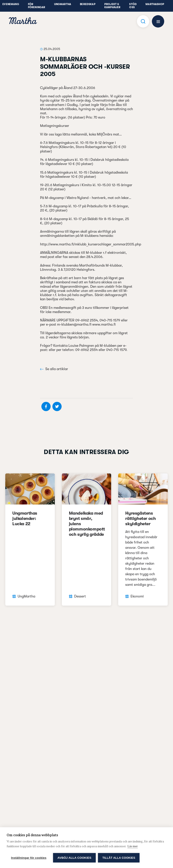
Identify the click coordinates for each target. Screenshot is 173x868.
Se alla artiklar (54, 369)
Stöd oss (133, 6)
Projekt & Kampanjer (112, 6)
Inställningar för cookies (29, 858)
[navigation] (23, 21)
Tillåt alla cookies (119, 858)
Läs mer (133, 846)
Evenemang (11, 4)
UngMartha (63, 4)
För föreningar (37, 6)
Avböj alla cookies (74, 858)
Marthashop (155, 4)
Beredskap (88, 4)
